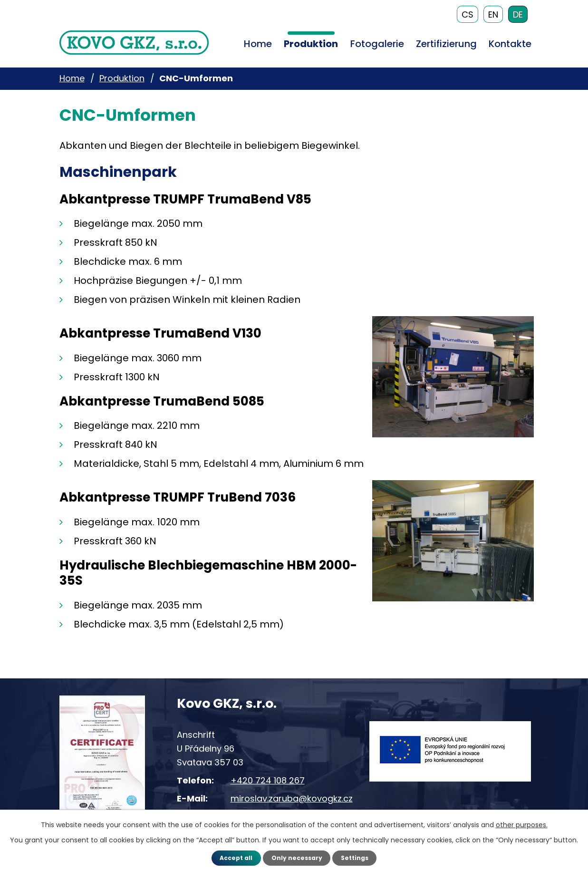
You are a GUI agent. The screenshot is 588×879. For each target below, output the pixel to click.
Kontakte (510, 44)
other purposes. (522, 824)
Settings (359, 857)
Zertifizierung (446, 44)
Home (258, 44)
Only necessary (296, 857)
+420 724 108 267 (268, 780)
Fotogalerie (377, 44)
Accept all (231, 857)
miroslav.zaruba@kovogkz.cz (292, 798)
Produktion (311, 44)
